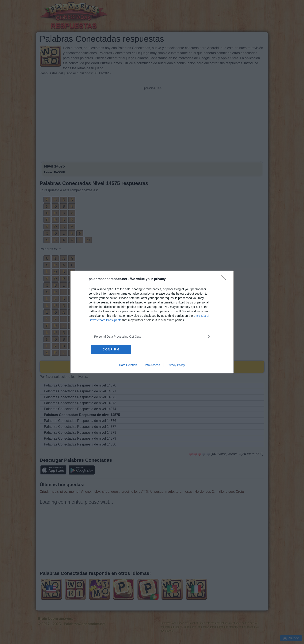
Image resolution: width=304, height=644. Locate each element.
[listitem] (152, 336)
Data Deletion (128, 365)
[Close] (225, 279)
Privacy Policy (176, 365)
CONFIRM (111, 349)
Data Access (152, 365)
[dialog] (152, 322)
